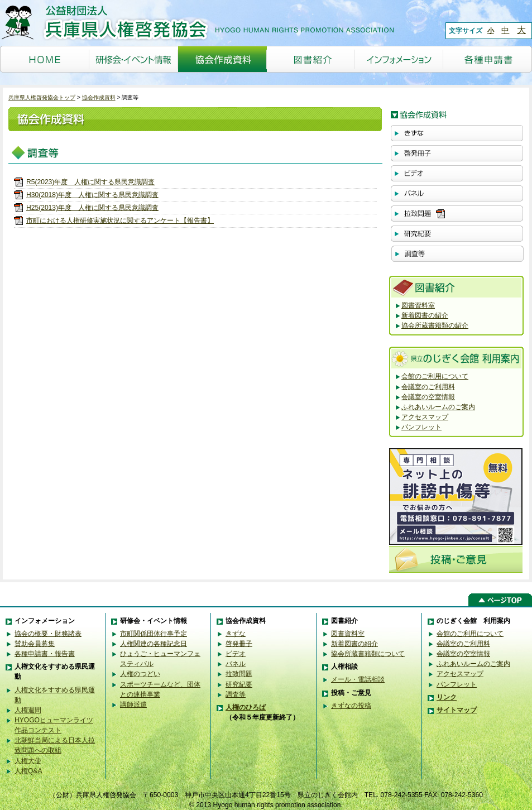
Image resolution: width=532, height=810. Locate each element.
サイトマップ (457, 710)
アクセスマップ (425, 417)
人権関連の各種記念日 (154, 644)
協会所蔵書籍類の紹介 (435, 325)
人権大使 (28, 761)
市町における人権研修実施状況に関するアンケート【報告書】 (120, 221)
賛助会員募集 (35, 644)
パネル (236, 664)
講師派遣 (133, 704)
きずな (236, 634)
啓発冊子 (239, 644)
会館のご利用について (435, 376)
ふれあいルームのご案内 (438, 407)
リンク (447, 697)
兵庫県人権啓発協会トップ (42, 97)
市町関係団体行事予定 (154, 634)
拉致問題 (239, 674)
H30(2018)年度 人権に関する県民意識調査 (92, 195)
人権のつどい (140, 674)
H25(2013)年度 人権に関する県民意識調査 (92, 208)
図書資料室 (418, 305)
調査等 (236, 694)
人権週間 (28, 710)
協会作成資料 (99, 97)
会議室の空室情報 (428, 397)
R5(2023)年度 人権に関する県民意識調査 (90, 182)
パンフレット (421, 427)
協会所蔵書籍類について (368, 654)
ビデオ (236, 654)
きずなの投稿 (351, 706)
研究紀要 (239, 684)
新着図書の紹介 (425, 315)
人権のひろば (246, 707)
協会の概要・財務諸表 (48, 634)
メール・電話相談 (358, 679)
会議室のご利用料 (428, 387)
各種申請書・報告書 (45, 654)
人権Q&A (28, 771)
